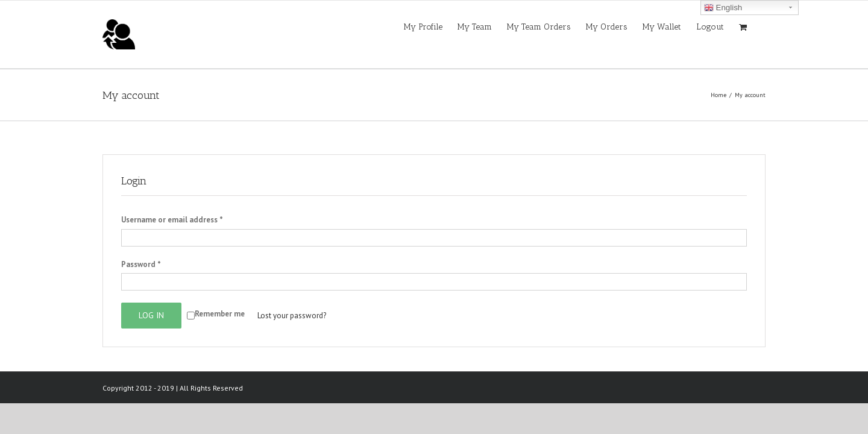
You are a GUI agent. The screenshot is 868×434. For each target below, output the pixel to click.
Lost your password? (292, 316)
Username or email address (172, 220)
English (723, 8)
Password (141, 264)
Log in (151, 315)
